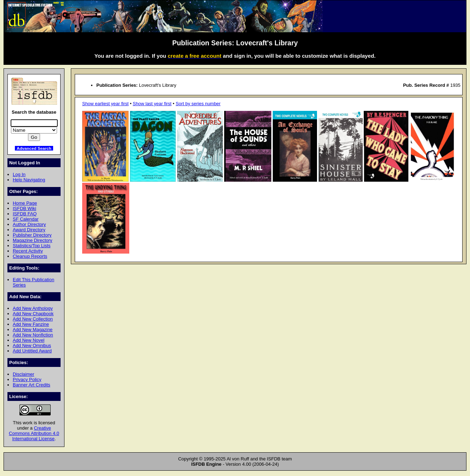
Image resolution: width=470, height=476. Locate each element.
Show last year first (152, 104)
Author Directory (29, 224)
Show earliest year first (105, 104)
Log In (19, 174)
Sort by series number (198, 104)
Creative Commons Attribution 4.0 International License (34, 433)
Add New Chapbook (33, 314)
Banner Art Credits (32, 385)
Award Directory (29, 230)
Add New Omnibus (32, 345)
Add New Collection (33, 319)
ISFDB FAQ (25, 214)
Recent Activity (28, 251)
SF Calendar (26, 219)
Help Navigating (29, 180)
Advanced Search (34, 148)
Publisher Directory (32, 235)
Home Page (25, 203)
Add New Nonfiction (33, 335)
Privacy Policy (27, 379)
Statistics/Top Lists (32, 246)
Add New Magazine (33, 330)
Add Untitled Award (32, 351)
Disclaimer (23, 374)
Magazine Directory (33, 240)
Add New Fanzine (31, 324)
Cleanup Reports (30, 256)
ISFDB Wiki (24, 208)
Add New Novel (29, 340)
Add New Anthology (33, 308)
